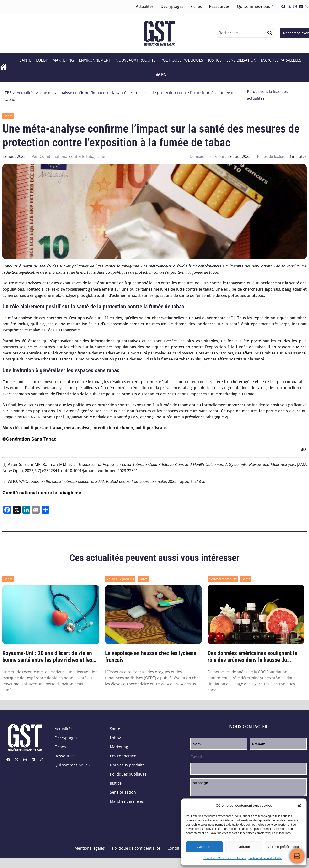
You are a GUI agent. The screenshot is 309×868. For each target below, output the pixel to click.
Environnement (95, 60)
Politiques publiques (182, 60)
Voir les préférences (283, 847)
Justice (215, 60)
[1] (233, 318)
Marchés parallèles (281, 60)
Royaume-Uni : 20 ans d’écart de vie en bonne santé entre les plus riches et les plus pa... (47, 657)
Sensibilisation (241, 60)
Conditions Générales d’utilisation (225, 858)
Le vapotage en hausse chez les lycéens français (151, 657)
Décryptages (172, 6)
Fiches (196, 6)
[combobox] (242, 33)
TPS (8, 93)
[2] (226, 417)
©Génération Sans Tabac (29, 439)
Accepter (205, 847)
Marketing (63, 60)
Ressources (219, 6)
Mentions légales (90, 848)
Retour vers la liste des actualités (264, 95)
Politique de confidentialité (265, 858)
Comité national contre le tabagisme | (43, 493)
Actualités (145, 6)
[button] (299, 806)
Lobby (42, 60)
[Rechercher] (270, 33)
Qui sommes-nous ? (255, 6)
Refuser (244, 847)
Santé (25, 60)
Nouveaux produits (136, 60)
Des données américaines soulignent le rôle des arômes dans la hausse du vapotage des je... (252, 657)
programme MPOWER (21, 417)
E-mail (196, 757)
